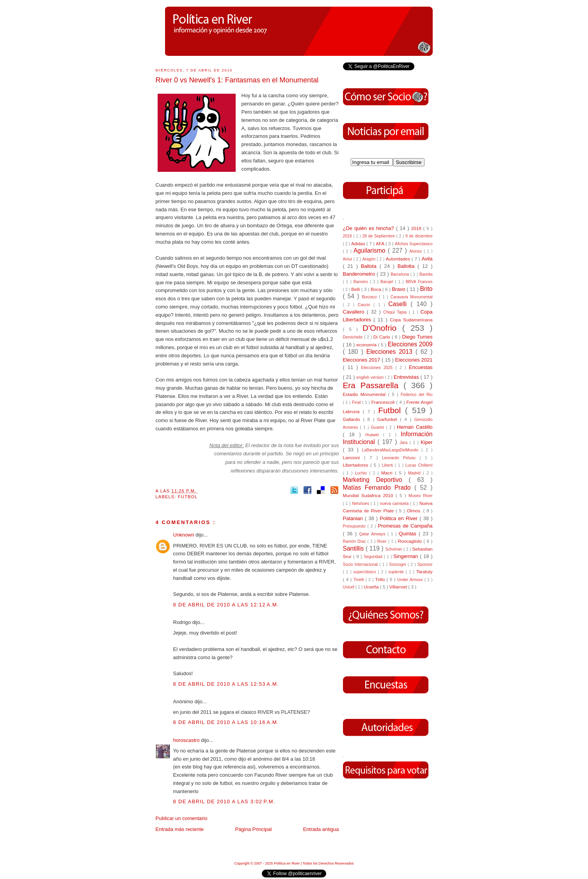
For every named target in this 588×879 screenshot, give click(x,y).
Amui (348, 259)
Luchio (362, 473)
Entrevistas (407, 377)
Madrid (416, 473)
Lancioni (354, 457)
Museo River (420, 496)
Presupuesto (355, 526)
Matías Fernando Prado (379, 488)
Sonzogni (398, 564)
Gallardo (353, 419)
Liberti (388, 465)
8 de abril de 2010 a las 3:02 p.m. (224, 801)
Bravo (399, 289)
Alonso (417, 251)
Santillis (354, 548)
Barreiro (362, 282)
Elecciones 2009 (410, 344)
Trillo (381, 579)
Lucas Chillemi (419, 465)
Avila (427, 259)
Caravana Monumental (412, 297)
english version (371, 377)
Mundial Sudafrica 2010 (369, 495)
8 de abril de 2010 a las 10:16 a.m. (226, 722)
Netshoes (361, 504)
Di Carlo (383, 337)
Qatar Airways (373, 534)
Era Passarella (373, 385)
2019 (348, 236)
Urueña (372, 587)
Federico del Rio (417, 395)
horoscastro (187, 740)
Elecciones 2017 (362, 360)
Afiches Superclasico (414, 244)
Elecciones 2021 (414, 360)
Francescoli (384, 402)
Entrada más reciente (180, 829)
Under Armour (411, 580)
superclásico (366, 572)
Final (357, 402)
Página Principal (253, 829)
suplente (397, 572)
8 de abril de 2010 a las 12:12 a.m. (226, 605)
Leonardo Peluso (401, 458)
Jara (404, 443)
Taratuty (425, 571)
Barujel (388, 282)
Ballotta (408, 266)
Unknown (185, 535)
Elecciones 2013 (391, 352)
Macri (388, 473)
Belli (356, 289)
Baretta (426, 274)
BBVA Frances (419, 282)
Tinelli (360, 580)
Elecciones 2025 (378, 368)
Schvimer (394, 549)
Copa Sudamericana (411, 320)
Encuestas (421, 367)
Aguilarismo (371, 251)
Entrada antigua (321, 829)
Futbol (188, 497)
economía (367, 345)
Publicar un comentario (182, 818)
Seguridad (374, 557)
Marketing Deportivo (376, 480)
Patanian (354, 518)
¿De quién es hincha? (369, 228)
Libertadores (357, 465)
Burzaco (370, 297)
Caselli (399, 304)
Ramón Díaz (355, 541)
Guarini (379, 427)
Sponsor (425, 564)
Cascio (366, 305)
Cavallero (355, 312)
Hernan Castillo (415, 427)
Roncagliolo (411, 541)
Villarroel (399, 587)
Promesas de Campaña (405, 526)
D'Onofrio (382, 328)
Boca (377, 289)
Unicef (349, 587)
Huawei (374, 435)
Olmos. (415, 511)
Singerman (407, 556)
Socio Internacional (361, 564)
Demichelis (354, 337)
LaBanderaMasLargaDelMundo (392, 450)
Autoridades (399, 259)
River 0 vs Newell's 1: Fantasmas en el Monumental (237, 80)
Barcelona (400, 274)
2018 (417, 228)
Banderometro (360, 274)
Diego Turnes (417, 337)
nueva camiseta (395, 504)
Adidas (359, 243)
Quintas (409, 534)
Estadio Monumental (366, 394)
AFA (381, 243)
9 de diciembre (419, 236)
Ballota (370, 266)
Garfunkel (389, 419)
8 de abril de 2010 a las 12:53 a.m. (226, 684)
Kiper (426, 442)
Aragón (370, 259)
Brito (426, 289)
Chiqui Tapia (396, 312)
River (382, 541)
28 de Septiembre (379, 236)
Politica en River (400, 518)
